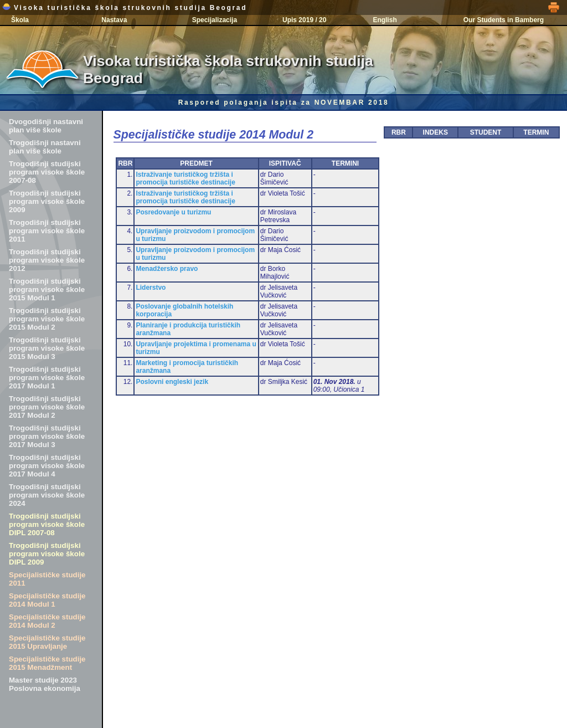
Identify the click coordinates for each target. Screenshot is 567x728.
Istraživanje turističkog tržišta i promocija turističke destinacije (185, 178)
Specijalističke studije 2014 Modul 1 (47, 600)
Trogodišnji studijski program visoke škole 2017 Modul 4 (47, 466)
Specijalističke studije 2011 (47, 579)
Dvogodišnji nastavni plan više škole (46, 126)
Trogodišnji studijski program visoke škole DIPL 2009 (47, 554)
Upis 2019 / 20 (304, 20)
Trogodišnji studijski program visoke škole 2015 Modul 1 (47, 289)
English (385, 20)
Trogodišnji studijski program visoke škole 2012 (47, 260)
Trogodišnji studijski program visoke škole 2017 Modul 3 (47, 436)
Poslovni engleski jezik (172, 382)
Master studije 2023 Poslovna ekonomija (45, 684)
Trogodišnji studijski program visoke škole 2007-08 (47, 172)
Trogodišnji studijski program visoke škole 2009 (47, 201)
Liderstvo (151, 288)
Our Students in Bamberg (504, 20)
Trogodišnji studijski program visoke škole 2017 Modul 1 (47, 378)
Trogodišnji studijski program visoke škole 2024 (47, 495)
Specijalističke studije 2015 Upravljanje (47, 642)
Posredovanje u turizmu (173, 212)
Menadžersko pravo (167, 269)
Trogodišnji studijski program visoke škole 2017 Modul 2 (47, 407)
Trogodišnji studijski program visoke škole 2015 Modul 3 (47, 348)
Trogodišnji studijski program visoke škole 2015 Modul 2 (47, 319)
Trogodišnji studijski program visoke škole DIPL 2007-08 (47, 524)
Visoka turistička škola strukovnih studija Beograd (125, 8)
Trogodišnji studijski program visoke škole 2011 (47, 231)
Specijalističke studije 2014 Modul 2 (47, 621)
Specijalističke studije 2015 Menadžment (47, 663)
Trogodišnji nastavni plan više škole (45, 147)
